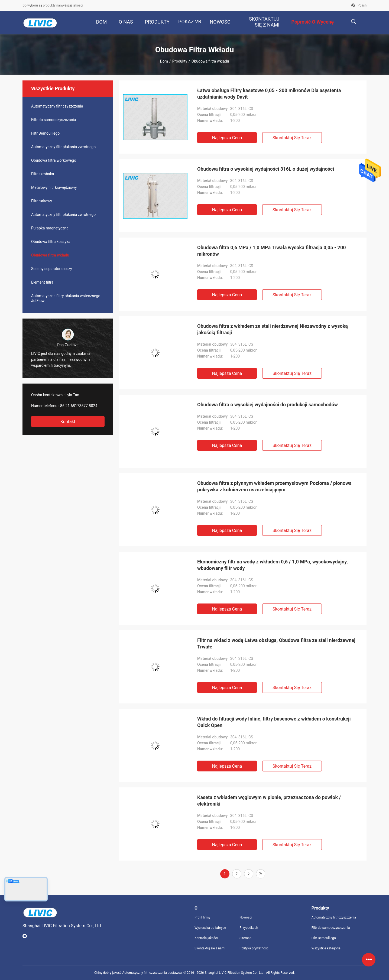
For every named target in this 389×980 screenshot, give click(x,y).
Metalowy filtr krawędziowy (54, 187)
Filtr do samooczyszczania (54, 120)
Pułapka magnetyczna (50, 228)
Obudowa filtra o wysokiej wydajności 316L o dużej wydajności (266, 169)
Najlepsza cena (227, 138)
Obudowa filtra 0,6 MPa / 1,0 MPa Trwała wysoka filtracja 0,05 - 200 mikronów (272, 251)
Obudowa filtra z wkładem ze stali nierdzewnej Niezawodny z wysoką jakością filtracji (273, 329)
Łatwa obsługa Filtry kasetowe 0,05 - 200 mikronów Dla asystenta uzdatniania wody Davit (269, 94)
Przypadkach (249, 928)
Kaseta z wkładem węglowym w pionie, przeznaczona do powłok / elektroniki (269, 801)
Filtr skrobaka (43, 174)
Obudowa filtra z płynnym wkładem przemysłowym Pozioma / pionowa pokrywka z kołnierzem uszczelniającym (274, 486)
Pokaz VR (190, 22)
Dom (164, 61)
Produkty (180, 61)
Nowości (246, 917)
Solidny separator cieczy (52, 269)
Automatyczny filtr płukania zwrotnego (63, 147)
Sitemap (245, 938)
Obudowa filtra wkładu (50, 255)
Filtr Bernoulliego (45, 133)
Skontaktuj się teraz (292, 138)
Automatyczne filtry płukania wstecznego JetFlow (66, 298)
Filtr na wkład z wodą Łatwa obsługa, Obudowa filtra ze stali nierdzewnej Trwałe (276, 643)
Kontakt (68, 422)
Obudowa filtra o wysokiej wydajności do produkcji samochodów (268, 405)
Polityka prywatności (254, 948)
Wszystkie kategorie (326, 948)
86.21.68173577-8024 (79, 406)
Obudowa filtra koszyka (51, 242)
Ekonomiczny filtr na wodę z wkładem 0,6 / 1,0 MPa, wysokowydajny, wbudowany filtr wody (272, 565)
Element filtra (42, 282)
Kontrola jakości (206, 938)
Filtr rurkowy (42, 201)
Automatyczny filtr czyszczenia (57, 106)
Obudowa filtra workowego (54, 160)
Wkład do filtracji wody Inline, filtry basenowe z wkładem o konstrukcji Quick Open (274, 722)
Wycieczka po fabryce (210, 928)
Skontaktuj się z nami (210, 948)
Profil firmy (202, 917)
